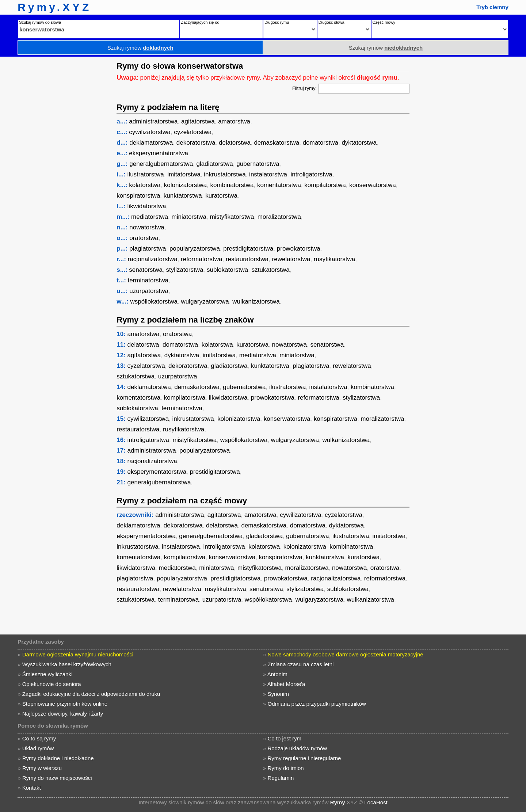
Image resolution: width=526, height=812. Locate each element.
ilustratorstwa (146, 174)
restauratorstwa (247, 259)
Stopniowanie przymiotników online (65, 704)
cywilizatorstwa (150, 132)
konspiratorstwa (138, 196)
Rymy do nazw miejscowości (57, 778)
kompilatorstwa (325, 185)
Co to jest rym (285, 738)
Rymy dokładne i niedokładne (58, 758)
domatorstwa (321, 143)
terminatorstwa (148, 280)
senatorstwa (146, 270)
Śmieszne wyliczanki (47, 674)
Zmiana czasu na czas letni (301, 664)
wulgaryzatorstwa (205, 302)
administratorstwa (153, 121)
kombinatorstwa (232, 185)
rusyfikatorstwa (334, 259)
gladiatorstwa (215, 164)
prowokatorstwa (299, 249)
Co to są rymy (39, 738)
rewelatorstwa (291, 259)
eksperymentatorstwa (159, 153)
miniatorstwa (189, 217)
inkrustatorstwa (225, 174)
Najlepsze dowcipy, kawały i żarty (63, 714)
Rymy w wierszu (42, 768)
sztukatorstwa (271, 270)
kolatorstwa (145, 185)
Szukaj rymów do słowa (40, 22)
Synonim (278, 694)
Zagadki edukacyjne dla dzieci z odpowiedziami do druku (91, 694)
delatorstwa (235, 143)
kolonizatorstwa (185, 185)
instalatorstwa (268, 174)
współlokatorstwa (154, 302)
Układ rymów (38, 748)
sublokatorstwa (227, 270)
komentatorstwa (279, 185)
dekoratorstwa (196, 143)
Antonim (277, 674)
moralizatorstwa (279, 217)
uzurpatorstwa (149, 291)
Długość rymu (277, 22)
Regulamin (281, 778)
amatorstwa (234, 121)
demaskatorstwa (277, 143)
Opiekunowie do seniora (52, 684)
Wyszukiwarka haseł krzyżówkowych (67, 664)
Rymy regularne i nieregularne (304, 758)
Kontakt (32, 788)
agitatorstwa (198, 121)
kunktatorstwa (183, 196)
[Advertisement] (57, 166)
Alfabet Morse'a (286, 684)
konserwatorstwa (373, 185)
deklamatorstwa (151, 143)
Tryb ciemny (492, 7)
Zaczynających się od (200, 22)
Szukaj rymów (140, 48)
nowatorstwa (147, 227)
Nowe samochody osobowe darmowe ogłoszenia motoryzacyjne (346, 654)
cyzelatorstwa (193, 132)
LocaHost (376, 802)
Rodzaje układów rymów (298, 748)
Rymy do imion (286, 768)
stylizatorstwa (184, 270)
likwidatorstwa (147, 206)
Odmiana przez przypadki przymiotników (317, 704)
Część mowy (384, 22)
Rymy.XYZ (54, 7)
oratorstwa (144, 238)
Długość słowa (331, 22)
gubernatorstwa (258, 164)
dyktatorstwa (359, 143)
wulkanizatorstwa (256, 302)
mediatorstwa (150, 217)
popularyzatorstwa (195, 249)
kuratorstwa (221, 196)
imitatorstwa (184, 174)
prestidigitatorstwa (248, 249)
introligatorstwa (312, 174)
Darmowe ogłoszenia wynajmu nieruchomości (78, 654)
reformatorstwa (201, 259)
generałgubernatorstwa (161, 164)
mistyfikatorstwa (232, 217)
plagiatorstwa (148, 249)
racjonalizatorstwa (153, 259)
